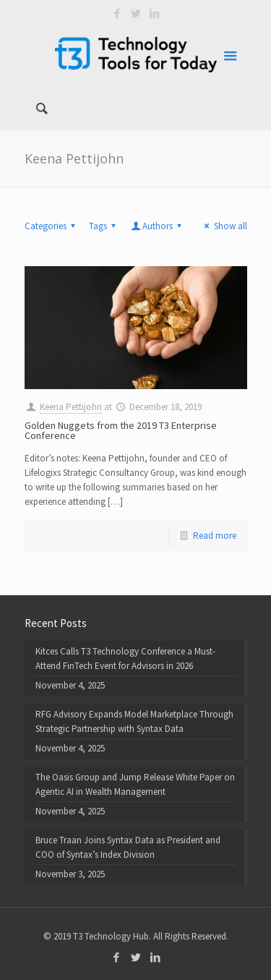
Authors (158, 226)
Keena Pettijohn (71, 407)
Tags (104, 226)
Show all (223, 226)
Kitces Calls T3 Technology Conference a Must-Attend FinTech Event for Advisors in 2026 (125, 659)
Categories (52, 226)
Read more (215, 536)
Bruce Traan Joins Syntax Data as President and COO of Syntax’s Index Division (128, 847)
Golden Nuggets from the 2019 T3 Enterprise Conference (121, 430)
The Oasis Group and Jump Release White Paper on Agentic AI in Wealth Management (135, 784)
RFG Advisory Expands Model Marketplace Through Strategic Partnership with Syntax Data (134, 721)
